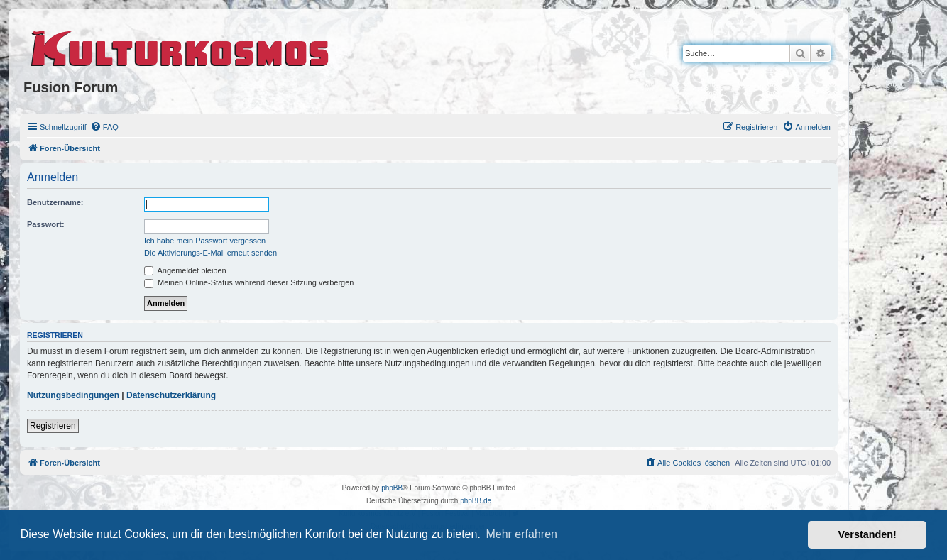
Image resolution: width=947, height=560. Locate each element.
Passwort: (46, 224)
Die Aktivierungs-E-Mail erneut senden (210, 253)
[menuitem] (104, 127)
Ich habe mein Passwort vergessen (205, 241)
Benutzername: (55, 202)
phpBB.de (476, 501)
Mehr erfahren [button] (521, 534)
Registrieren (53, 426)
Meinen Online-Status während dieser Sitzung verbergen (249, 282)
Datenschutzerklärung (171, 395)
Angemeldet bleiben (185, 270)
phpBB (392, 488)
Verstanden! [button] (867, 534)
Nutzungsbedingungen (73, 395)
